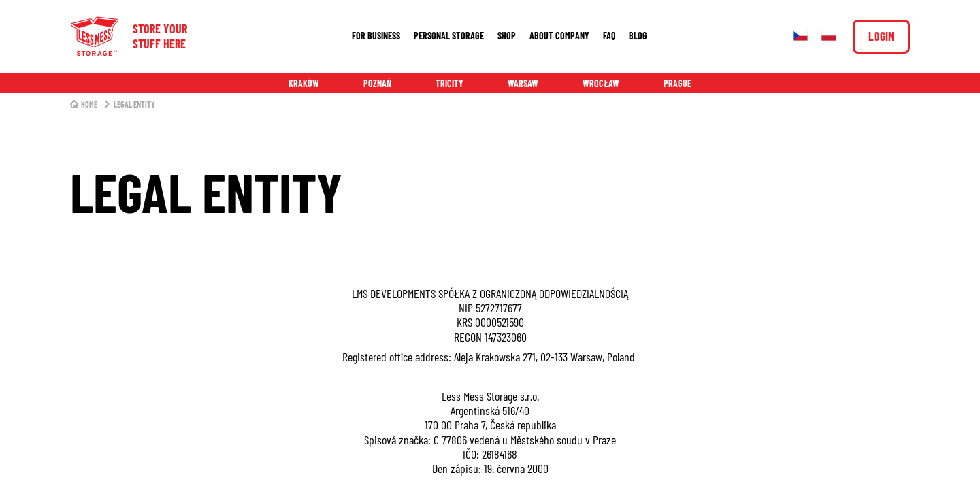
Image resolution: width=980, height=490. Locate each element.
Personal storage (449, 36)
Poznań (377, 83)
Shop (507, 36)
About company (559, 36)
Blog (638, 36)
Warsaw (523, 83)
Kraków (304, 83)
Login (881, 36)
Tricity (450, 83)
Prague (677, 83)
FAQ (609, 36)
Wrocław (601, 83)
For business (376, 36)
